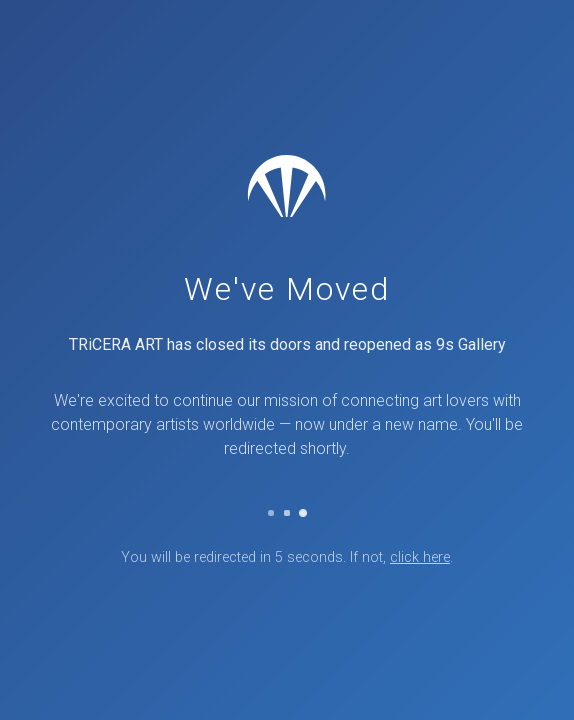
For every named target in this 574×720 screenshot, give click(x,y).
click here (420, 557)
